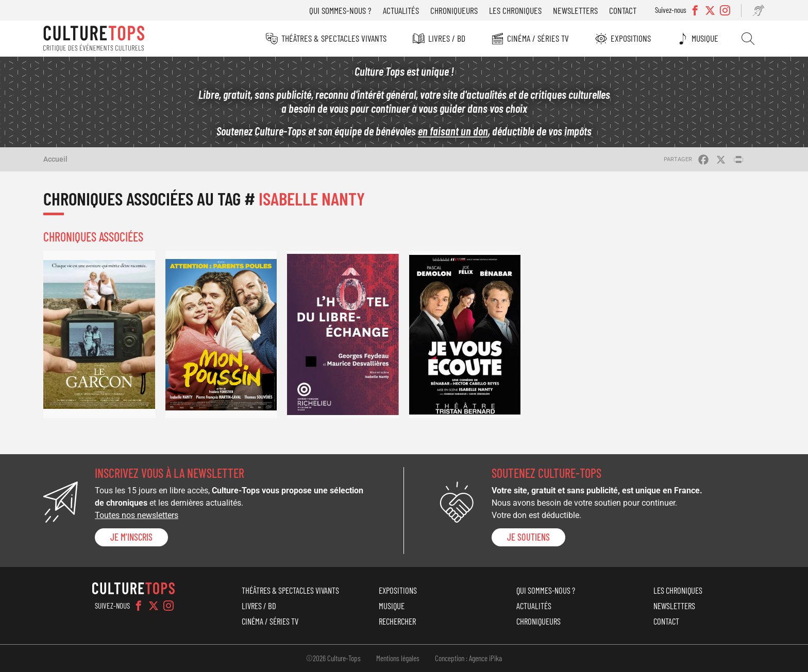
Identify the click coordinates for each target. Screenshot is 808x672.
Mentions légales (398, 658)
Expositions (631, 38)
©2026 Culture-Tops (333, 658)
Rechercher (748, 39)
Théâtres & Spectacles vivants (334, 38)
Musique (705, 38)
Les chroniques (515, 10)
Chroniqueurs (454, 10)
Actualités (401, 10)
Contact (623, 10)
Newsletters (575, 10)
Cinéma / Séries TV (538, 38)
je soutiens (528, 537)
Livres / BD (447, 38)
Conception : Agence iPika (468, 658)
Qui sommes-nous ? (340, 10)
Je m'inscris (131, 537)
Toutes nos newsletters (137, 515)
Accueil (55, 159)
